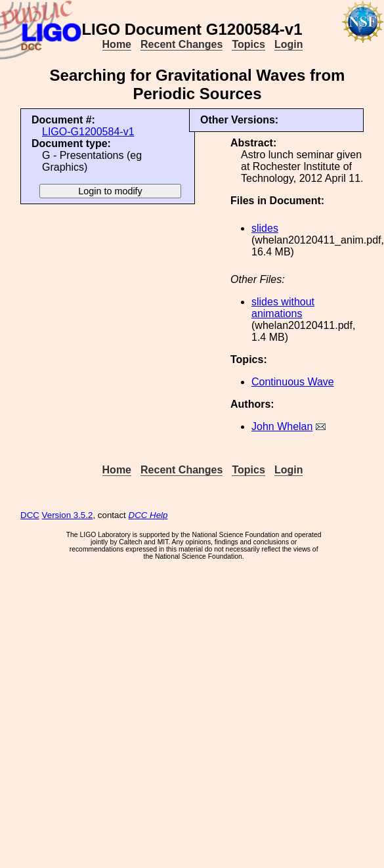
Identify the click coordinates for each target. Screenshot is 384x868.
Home (117, 44)
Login (289, 44)
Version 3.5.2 (68, 515)
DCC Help (148, 515)
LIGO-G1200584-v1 (88, 132)
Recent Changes (181, 44)
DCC (30, 515)
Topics (248, 44)
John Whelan (282, 426)
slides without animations (283, 308)
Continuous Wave (293, 382)
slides (265, 228)
